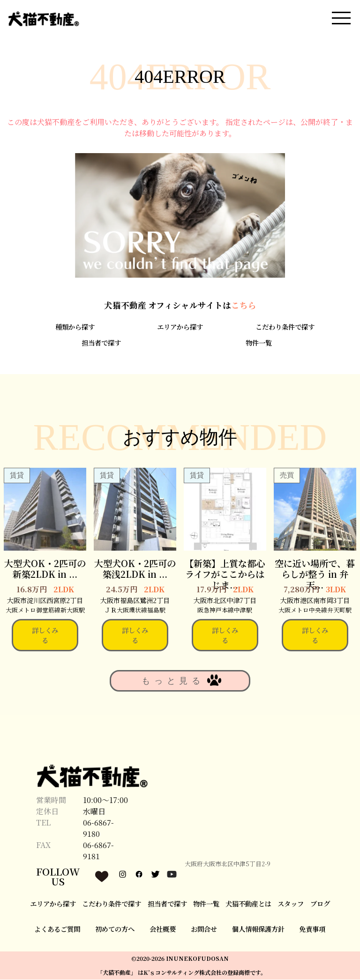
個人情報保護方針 (258, 930)
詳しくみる (45, 636)
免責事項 (312, 930)
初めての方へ (115, 930)
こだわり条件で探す (285, 327)
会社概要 (163, 930)
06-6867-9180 (98, 829)
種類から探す (75, 327)
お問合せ (204, 930)
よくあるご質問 (57, 930)
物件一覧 (259, 343)
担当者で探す (101, 343)
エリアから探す (180, 327)
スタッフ (291, 904)
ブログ (320, 904)
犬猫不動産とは (248, 904)
